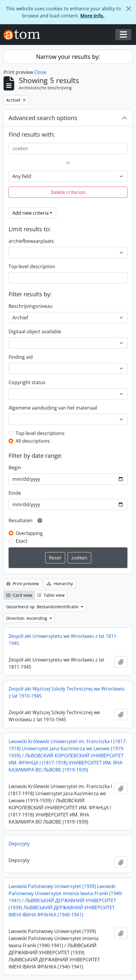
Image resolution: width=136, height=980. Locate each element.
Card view (19, 595)
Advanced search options (43, 118)
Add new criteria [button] (31, 213)
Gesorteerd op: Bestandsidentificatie (43, 607)
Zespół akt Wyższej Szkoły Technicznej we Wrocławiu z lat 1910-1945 (67, 692)
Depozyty (19, 844)
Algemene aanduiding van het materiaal (53, 408)
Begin (15, 468)
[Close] (129, 9)
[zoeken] (68, 148)
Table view (51, 595)
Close (40, 72)
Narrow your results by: (68, 57)
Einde (15, 493)
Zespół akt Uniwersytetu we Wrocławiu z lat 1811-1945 (63, 640)
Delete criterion (68, 192)
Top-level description (32, 266)
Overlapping (29, 533)
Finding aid (21, 357)
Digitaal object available (35, 331)
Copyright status (27, 382)
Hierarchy (60, 584)
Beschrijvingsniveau (31, 306)
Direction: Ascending (27, 618)
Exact (22, 541)
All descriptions (33, 441)
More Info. (92, 16)
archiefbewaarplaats (31, 241)
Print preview (23, 584)
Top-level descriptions (40, 433)
